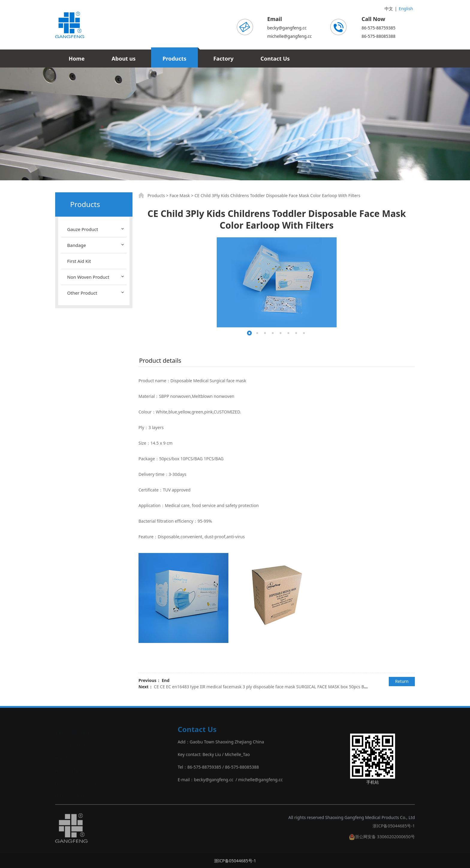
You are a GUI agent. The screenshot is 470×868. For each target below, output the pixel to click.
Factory (223, 59)
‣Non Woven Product (76, 783)
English (406, 9)
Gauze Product (83, 229)
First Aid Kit (79, 261)
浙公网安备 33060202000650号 (382, 840)
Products (174, 59)
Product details (160, 360)
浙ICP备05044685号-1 (394, 829)
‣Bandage (65, 758)
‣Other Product (70, 796)
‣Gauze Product (70, 745)
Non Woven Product (88, 277)
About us (123, 59)
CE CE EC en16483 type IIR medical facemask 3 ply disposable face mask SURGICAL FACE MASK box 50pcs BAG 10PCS (268, 687)
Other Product (82, 293)
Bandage (77, 245)
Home (77, 59)
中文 (389, 9)
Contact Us (275, 59)
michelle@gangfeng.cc (289, 36)
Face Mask (180, 195)
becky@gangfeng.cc (287, 28)
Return (402, 681)
